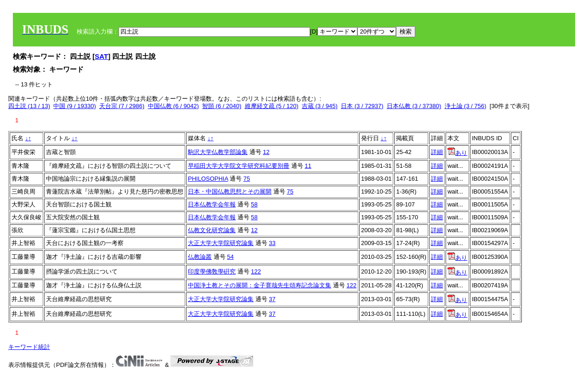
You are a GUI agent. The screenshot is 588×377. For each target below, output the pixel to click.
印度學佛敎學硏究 (212, 271)
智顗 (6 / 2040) (222, 106)
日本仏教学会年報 (212, 204)
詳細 (437, 152)
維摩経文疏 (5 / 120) (272, 106)
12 (266, 152)
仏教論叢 (200, 257)
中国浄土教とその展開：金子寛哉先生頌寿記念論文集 (260, 285)
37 (272, 299)
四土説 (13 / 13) (29, 106)
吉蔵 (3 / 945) (320, 106)
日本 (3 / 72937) (362, 106)
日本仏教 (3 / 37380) (414, 106)
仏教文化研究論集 (212, 230)
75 (247, 179)
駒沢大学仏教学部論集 (218, 152)
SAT (101, 56)
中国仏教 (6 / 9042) (173, 106)
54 (230, 257)
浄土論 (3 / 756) (466, 106)
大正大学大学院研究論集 (221, 243)
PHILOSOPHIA (208, 179)
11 (308, 166)
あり (457, 153)
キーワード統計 (29, 347)
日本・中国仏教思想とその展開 (230, 191)
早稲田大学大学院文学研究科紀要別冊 (239, 166)
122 (256, 271)
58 (254, 204)
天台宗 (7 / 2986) (122, 106)
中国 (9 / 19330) (75, 106)
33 (272, 243)
